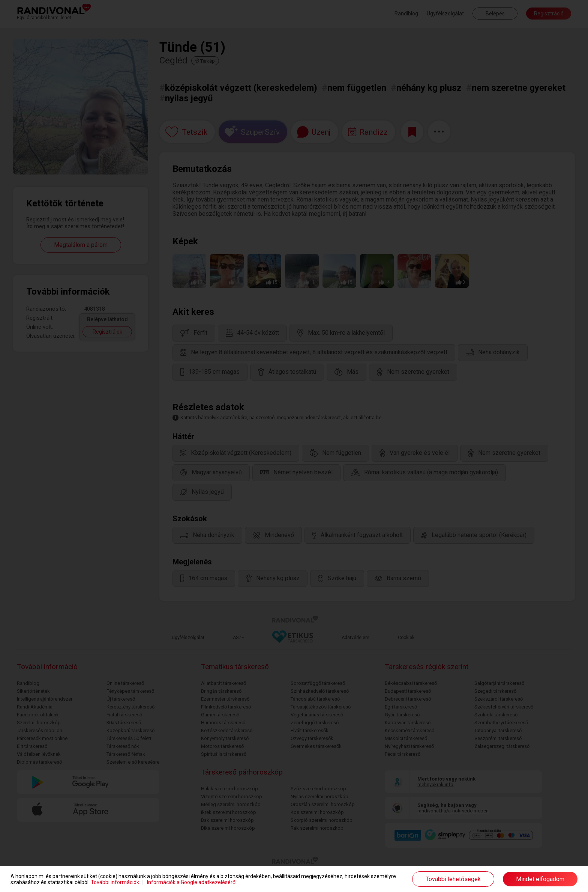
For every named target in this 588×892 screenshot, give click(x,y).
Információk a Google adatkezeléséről (192, 882)
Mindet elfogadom (540, 879)
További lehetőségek (453, 879)
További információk (115, 882)
